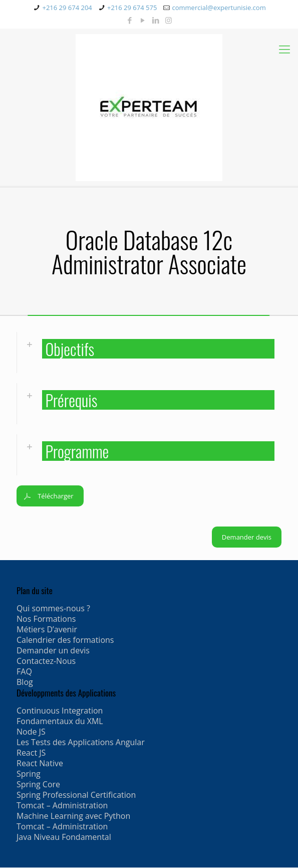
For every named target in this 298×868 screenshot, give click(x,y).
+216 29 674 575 (132, 8)
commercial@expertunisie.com (219, 8)
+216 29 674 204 (67, 8)
